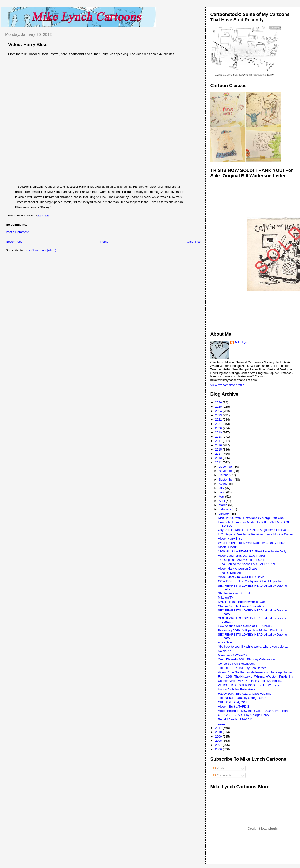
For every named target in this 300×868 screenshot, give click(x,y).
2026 (219, 402)
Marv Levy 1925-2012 (233, 655)
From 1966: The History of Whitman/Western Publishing (256, 676)
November (226, 471)
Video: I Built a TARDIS (234, 706)
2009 (219, 736)
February (225, 509)
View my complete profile (227, 385)
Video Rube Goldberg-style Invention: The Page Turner (255, 672)
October (225, 475)
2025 (219, 407)
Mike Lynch (243, 342)
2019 (219, 432)
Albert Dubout (227, 547)
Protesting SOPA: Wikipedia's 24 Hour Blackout (250, 630)
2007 (219, 745)
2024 (219, 411)
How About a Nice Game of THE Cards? (245, 626)
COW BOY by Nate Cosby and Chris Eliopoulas (250, 581)
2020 (219, 428)
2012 (219, 462)
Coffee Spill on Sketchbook (236, 664)
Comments (222, 775)
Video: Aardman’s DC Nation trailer (242, 556)
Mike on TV (226, 598)
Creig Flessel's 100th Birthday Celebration (246, 659)
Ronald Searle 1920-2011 (235, 719)
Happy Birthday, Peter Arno (236, 689)
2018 (219, 437)
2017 (219, 441)
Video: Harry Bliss (28, 45)
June (222, 492)
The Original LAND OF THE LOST (241, 560)
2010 (219, 732)
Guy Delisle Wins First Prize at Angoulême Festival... (253, 530)
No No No (225, 651)
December (226, 467)
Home (104, 242)
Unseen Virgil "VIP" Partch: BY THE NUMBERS (250, 681)
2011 (221, 724)
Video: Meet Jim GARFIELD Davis (241, 577)
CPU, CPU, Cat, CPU (232, 702)
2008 (219, 741)
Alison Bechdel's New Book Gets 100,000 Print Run (253, 711)
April (222, 501)
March (223, 505)
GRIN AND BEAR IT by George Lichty (244, 715)
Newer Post (14, 242)
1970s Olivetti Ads (230, 573)
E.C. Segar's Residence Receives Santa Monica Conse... (257, 534)
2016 (219, 445)
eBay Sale (225, 642)
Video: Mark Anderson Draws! (238, 568)
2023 (219, 415)
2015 (219, 449)
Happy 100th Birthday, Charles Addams (245, 694)
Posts (219, 768)
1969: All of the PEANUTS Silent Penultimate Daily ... (254, 551)
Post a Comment (17, 232)
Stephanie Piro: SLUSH (234, 593)
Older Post (194, 242)
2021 (219, 424)
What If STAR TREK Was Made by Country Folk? (251, 543)
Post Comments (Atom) (40, 250)
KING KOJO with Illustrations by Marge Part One (251, 518)
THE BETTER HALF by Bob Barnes (242, 668)
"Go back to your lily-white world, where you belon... (253, 646)
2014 (219, 454)
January (225, 514)
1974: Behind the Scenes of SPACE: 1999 (246, 564)
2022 (219, 419)
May (222, 497)
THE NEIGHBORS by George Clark (242, 698)
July (222, 488)
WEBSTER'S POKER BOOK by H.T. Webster (249, 685)
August (224, 484)
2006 (219, 749)
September (227, 479)
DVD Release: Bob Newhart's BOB (242, 602)
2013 (219, 458)
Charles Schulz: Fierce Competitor (241, 606)
